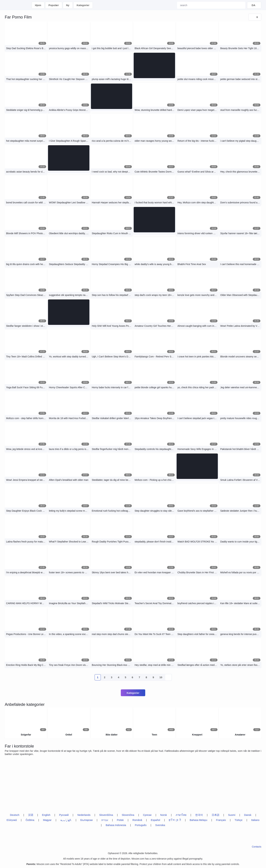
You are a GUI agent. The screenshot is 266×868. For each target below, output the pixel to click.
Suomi (232, 815)
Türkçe (239, 820)
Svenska (160, 825)
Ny (68, 5)
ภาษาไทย (181, 815)
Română (137, 820)
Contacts (257, 847)
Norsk (164, 815)
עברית (105, 820)
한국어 (199, 815)
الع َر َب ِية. (66, 820)
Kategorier (83, 5)
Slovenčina (128, 815)
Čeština (30, 820)
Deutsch (15, 815)
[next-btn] (168, 677)
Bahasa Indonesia (116, 825)
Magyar (47, 820)
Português (141, 825)
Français (221, 820)
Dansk (248, 815)
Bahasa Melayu (198, 820)
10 (161, 677)
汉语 (31, 815)
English (46, 815)
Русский (64, 815)
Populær (54, 5)
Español (155, 820)
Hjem (38, 5)
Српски (147, 815)
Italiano (255, 820)
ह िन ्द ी (175, 820)
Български (87, 820)
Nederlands (84, 815)
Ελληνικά (12, 820)
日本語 (216, 815)
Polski (120, 820)
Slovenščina (106, 815)
